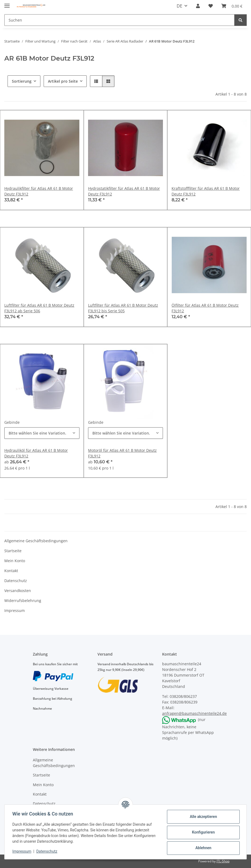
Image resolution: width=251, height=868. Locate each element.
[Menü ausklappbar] (7, 3)
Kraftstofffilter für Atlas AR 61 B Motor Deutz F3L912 (206, 191)
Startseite (13, 551)
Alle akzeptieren (202, 817)
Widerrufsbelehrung (23, 601)
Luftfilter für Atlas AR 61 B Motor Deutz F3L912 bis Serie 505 (123, 308)
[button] (198, 6)
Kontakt (11, 571)
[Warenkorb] (232, 6)
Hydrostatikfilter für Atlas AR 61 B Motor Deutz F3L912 (124, 191)
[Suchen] (119, 20)
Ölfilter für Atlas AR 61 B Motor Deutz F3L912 (205, 308)
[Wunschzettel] (211, 6)
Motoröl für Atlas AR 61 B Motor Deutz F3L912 (122, 453)
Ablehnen (202, 848)
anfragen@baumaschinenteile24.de (194, 713)
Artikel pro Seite (63, 81)
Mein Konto (15, 561)
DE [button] (179, 6)
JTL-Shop (223, 861)
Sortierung (22, 81)
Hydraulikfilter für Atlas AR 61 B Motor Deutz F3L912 (39, 191)
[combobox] (42, 433)
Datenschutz (48, 851)
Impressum (23, 851)
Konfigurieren (202, 832)
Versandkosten (18, 591)
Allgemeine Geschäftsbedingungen (36, 541)
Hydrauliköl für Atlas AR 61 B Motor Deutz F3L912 (36, 453)
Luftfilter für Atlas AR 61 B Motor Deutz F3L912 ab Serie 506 (39, 308)
